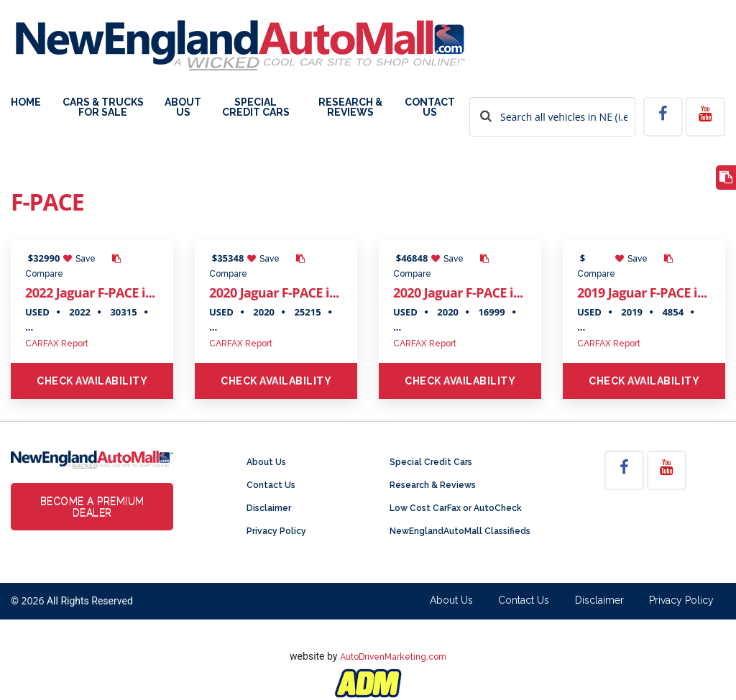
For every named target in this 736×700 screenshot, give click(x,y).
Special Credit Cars (256, 107)
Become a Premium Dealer (92, 507)
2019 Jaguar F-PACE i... (642, 293)
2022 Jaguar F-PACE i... (90, 293)
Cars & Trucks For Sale (103, 107)
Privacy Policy (276, 531)
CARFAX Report (57, 344)
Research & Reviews (350, 107)
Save (79, 259)
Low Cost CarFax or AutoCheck (456, 508)
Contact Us (430, 107)
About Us (183, 107)
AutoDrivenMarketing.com (393, 657)
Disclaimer (269, 508)
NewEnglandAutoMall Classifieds (460, 531)
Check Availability (92, 381)
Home (26, 102)
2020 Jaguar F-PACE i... (274, 293)
